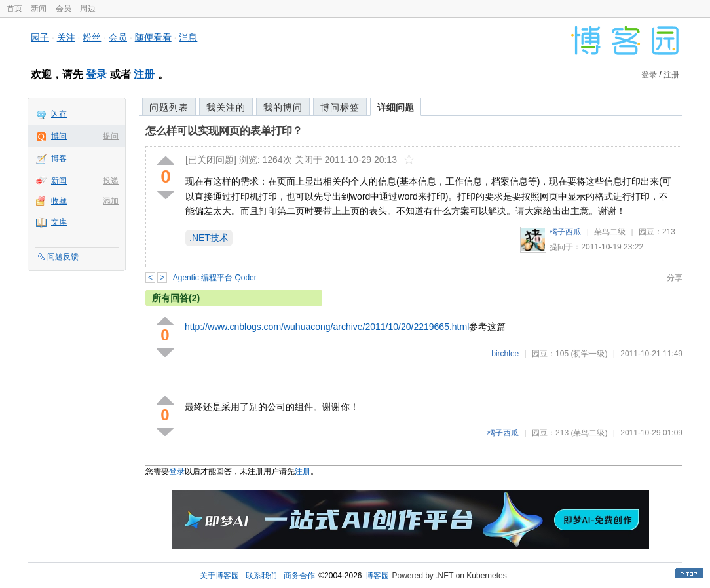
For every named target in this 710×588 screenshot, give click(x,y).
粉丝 (92, 37)
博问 (59, 136)
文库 (59, 222)
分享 (675, 278)
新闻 (39, 9)
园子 (40, 37)
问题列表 (169, 107)
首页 (14, 9)
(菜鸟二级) (589, 433)
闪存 (59, 114)
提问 (111, 136)
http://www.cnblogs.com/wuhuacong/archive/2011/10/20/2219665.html (327, 327)
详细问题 (396, 107)
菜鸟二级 (610, 232)
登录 (96, 74)
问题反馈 (63, 257)
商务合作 (299, 576)
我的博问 (283, 107)
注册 (144, 74)
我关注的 (226, 107)
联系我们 (261, 576)
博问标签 (340, 107)
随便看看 (153, 37)
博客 (59, 158)
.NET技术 (209, 238)
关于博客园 (219, 576)
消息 (188, 37)
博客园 (377, 576)
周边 (88, 9)
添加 (111, 201)
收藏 (59, 201)
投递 (111, 181)
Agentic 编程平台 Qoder (215, 278)
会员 (64, 9)
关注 (66, 37)
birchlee (505, 354)
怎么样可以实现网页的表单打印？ (224, 131)
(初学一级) (589, 354)
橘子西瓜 (565, 232)
